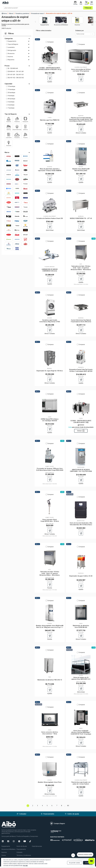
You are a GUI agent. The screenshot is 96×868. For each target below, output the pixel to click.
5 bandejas (11, 102)
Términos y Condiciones (24, 855)
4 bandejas (11, 96)
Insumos (10, 57)
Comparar (51, 42)
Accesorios (11, 53)
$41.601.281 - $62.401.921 (16, 75)
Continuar (88, 863)
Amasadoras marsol (38, 13)
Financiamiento (21, 849)
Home (5, 13)
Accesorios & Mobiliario (9, 849)
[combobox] (77, 34)
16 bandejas (11, 89)
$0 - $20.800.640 (13, 68)
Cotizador (20, 852)
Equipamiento (12, 41)
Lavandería (11, 47)
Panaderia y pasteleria (23, 13)
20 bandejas (11, 93)
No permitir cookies (75, 863)
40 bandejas (11, 99)
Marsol (12, 13)
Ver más (25, 866)
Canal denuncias (37, 846)
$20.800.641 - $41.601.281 (16, 71)
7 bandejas (11, 108)
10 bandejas (11, 86)
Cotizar (81, 431)
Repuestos (11, 60)
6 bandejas (11, 105)
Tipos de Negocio (13, 44)
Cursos (4, 855)
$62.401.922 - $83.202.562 (16, 78)
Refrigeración (12, 50)
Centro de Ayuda (22, 846)
